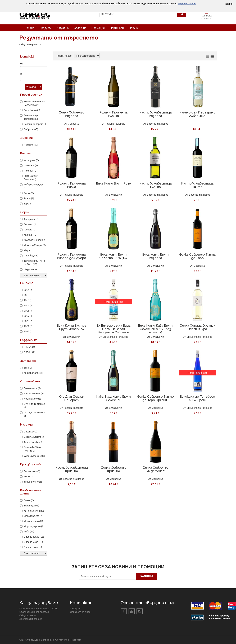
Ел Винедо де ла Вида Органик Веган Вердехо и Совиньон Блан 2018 (114, 331)
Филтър (31, 87)
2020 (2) (28, 321)
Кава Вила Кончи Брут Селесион (114, 398)
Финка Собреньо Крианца (114, 469)
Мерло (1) (29, 250)
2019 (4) (28, 316)
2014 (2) (28, 290)
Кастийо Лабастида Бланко (155, 185)
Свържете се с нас (80, 612)
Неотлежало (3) (32, 399)
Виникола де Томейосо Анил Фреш (197, 398)
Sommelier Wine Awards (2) (32, 449)
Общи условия (28, 615)
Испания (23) (31, 145)
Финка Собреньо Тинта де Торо (197, 256)
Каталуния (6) (31, 160)
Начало (29, 28)
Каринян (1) (30, 235)
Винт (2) (28, 368)
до (22, 73)
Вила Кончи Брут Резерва (155, 256)
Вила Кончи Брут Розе (114, 183)
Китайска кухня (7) (34, 511)
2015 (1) (28, 295)
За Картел (76, 608)
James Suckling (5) (33, 442)
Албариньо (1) (31, 219)
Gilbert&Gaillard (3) (34, 437)
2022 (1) (28, 331)
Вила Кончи (115, 195)
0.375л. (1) (29, 347)
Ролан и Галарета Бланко (113, 114)
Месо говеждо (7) (33, 516)
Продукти (46, 28)
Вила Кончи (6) (32, 110)
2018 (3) (28, 311)
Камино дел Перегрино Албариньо (197, 114)
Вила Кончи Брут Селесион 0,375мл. (114, 256)
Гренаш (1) (30, 229)
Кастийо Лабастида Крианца (72, 469)
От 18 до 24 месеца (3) (35, 414)
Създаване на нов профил (34, 612)
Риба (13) (29, 531)
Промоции (98, 28)
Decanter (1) (30, 431)
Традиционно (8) (33, 482)
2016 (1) (28, 300)
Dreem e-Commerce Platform (62, 640)
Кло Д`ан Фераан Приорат (72, 398)
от (22, 63)
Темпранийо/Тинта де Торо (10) (34, 262)
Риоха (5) (29, 193)
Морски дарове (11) (35, 526)
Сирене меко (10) (33, 542)
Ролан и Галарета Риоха (72, 185)
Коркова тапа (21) (33, 373)
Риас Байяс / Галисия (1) (31, 178)
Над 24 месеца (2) (34, 393)
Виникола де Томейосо (116, 337)
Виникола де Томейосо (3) (31, 117)
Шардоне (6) (31, 269)
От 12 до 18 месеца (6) (35, 406)
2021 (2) (28, 326)
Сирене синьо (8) (33, 547)
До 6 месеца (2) (32, 388)
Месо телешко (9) (33, 521)
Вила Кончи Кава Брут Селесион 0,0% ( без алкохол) (155, 329)
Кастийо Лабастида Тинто (197, 185)
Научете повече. (187, 3)
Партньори (117, 28)
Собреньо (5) (31, 129)
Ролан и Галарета (115, 124)
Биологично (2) (32, 471)
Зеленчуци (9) (31, 505)
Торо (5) (28, 203)
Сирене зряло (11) (34, 537)
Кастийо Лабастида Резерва (155, 114)
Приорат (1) (30, 171)
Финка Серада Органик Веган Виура (197, 327)
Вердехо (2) (30, 224)
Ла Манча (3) (31, 165)
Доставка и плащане (31, 619)
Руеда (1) (29, 198)
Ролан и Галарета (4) (35, 124)
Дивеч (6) (29, 500)
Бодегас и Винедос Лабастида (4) (34, 103)
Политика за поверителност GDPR (38, 608)
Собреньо (74, 124)
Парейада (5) (31, 255)
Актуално (63, 28)
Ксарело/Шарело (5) (35, 240)
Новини (134, 28)
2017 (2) (28, 305)
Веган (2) (29, 476)
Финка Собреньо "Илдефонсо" (155, 469)
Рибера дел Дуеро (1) (34, 186)
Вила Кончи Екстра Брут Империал (72, 327)
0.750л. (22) (30, 352)
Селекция (80, 28)
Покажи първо (64, 56)
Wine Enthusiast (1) (34, 456)
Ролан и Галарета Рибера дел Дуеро (71, 256)
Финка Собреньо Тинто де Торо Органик (155, 398)
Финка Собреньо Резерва (71, 114)
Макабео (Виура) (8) (35, 245)
